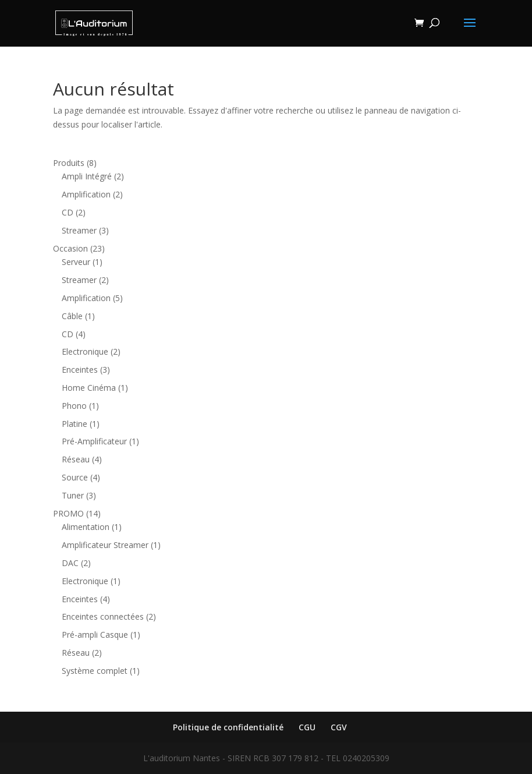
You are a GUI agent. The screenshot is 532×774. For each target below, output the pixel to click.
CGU (307, 727)
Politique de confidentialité (228, 727)
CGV (339, 727)
